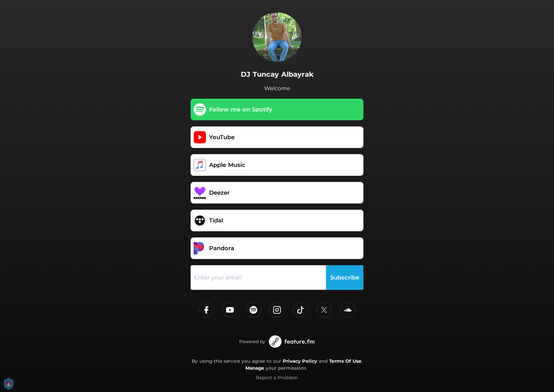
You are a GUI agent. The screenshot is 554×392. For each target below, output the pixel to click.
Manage (255, 368)
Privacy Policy (300, 361)
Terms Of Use (345, 361)
